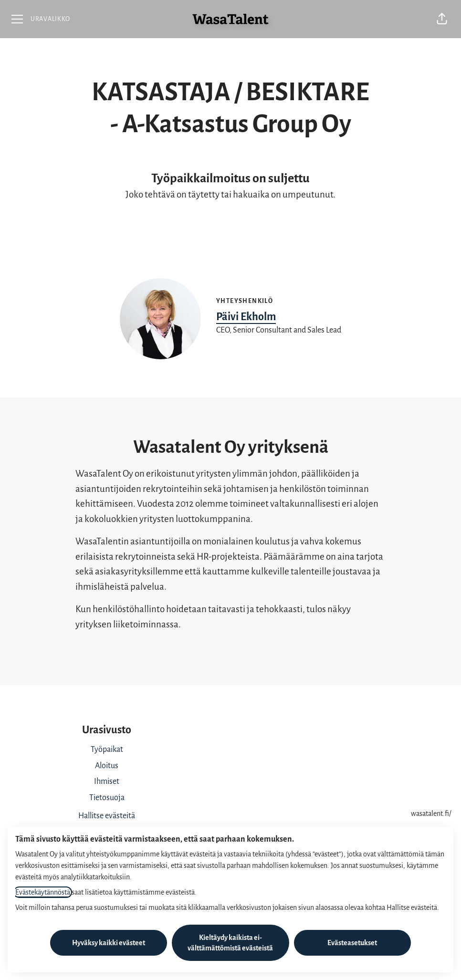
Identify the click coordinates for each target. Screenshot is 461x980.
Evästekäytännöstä (43, 892)
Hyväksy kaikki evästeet (109, 943)
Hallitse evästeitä (107, 816)
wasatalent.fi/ (431, 813)
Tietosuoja (107, 798)
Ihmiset (107, 782)
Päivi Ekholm (246, 317)
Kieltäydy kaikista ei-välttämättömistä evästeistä (230, 943)
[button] (442, 19)
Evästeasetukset (352, 943)
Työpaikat (107, 750)
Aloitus (107, 766)
